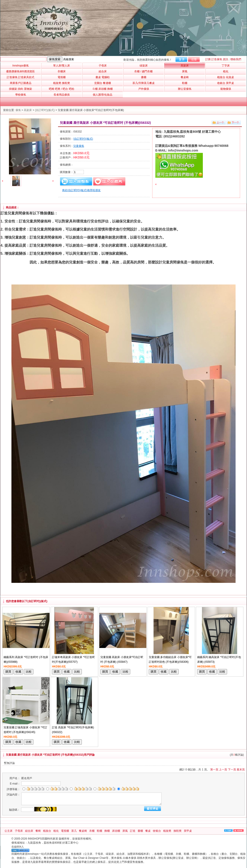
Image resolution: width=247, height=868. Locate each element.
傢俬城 (15, 843)
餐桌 (148, 831)
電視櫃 (65, 831)
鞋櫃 (100, 831)
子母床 (19, 831)
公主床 (9, 831)
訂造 (133, 831)
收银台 (157, 831)
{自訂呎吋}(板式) (45, 110)
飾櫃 (107, 831)
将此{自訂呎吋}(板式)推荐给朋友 (81, 190)
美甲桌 (188, 831)
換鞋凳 (178, 831)
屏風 (125, 831)
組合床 (29, 831)
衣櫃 (92, 831)
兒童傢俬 (79, 146)
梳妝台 (47, 831)
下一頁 (232, 770)
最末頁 (241, 770)
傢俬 (18, 110)
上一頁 (223, 770)
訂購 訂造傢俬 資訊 (217, 59)
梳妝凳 (167, 831)
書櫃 (140, 831)
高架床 (28, 110)
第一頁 (214, 770)
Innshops (21, 66)
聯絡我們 (236, 59)
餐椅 (38, 831)
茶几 (74, 831)
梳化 (56, 831)
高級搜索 (69, 59)
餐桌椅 (83, 831)
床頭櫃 (116, 831)
